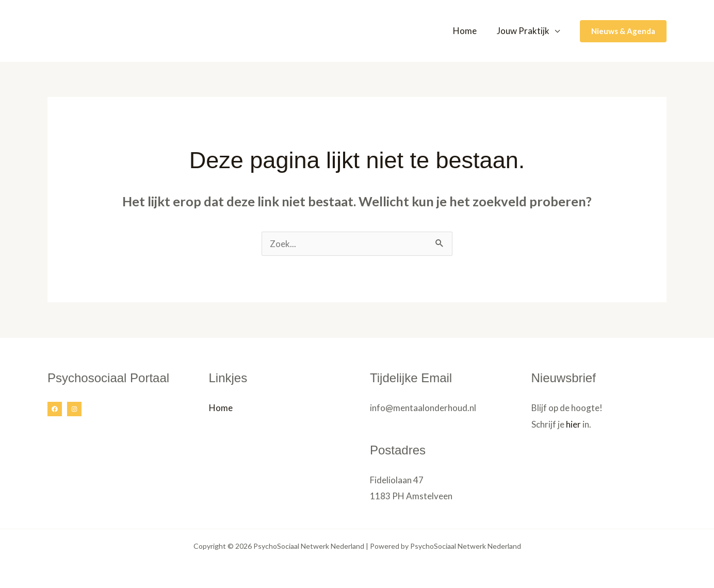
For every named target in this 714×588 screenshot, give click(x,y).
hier (573, 424)
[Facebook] (55, 409)
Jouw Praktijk (524, 31)
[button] (623, 31)
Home (468, 31)
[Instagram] (74, 409)
